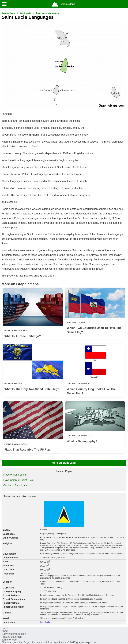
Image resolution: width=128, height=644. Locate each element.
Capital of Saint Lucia (15, 485)
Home (5, 628)
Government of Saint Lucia (18, 480)
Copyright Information (14, 634)
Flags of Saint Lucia (15, 475)
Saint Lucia (25, 13)
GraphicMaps (8, 13)
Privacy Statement (12, 637)
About (5, 631)
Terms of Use (9, 640)
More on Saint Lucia (64, 463)
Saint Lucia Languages (47, 13)
